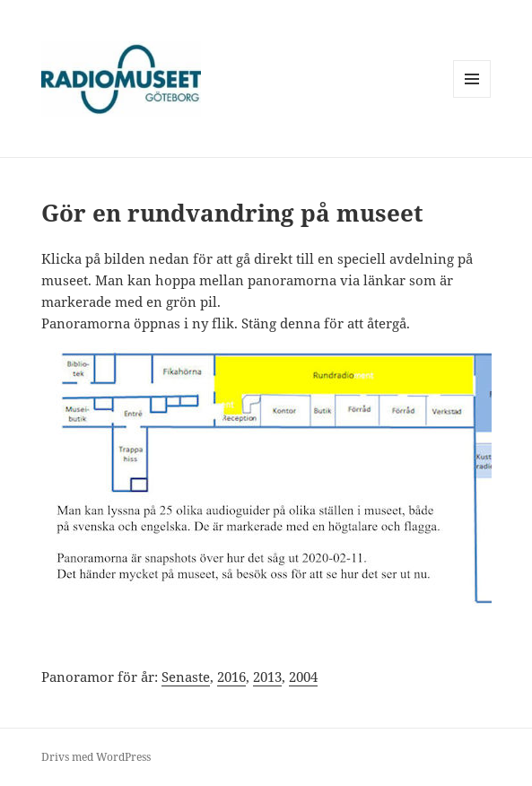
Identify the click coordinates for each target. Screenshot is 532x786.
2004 (303, 677)
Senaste (186, 677)
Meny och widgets (472, 97)
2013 (267, 677)
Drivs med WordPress (96, 757)
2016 (231, 677)
